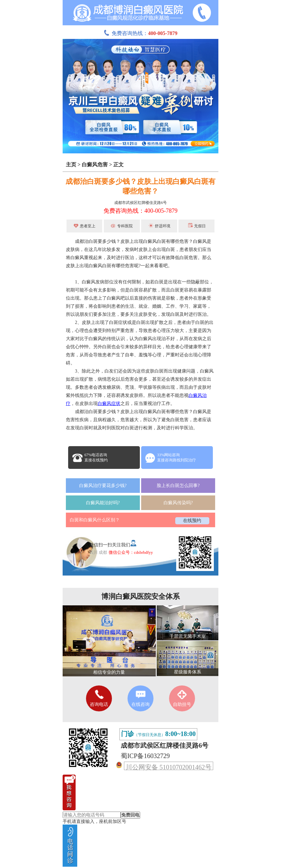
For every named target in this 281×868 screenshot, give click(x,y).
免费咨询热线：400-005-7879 (140, 211)
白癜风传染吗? (178, 503)
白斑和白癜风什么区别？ (95, 520)
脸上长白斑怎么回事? (178, 486)
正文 (118, 165)
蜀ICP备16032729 (145, 756)
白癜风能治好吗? (103, 503)
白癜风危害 (95, 165)
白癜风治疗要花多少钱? (103, 486)
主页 (71, 165)
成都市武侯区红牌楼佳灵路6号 (140, 203)
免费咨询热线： (140, 33)
